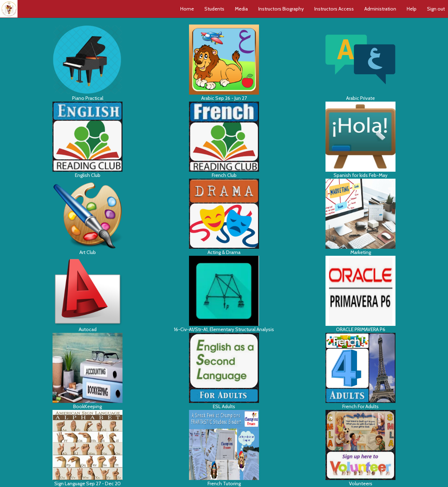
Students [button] (214, 9)
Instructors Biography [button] (281, 9)
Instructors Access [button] (334, 9)
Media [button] (241, 9)
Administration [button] (380, 9)
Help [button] (412, 9)
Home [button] (187, 9)
